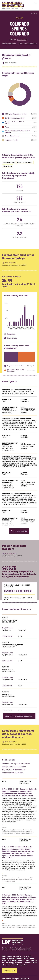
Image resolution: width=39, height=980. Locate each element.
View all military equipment (19, 716)
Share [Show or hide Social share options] (34, 14)
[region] (19, 460)
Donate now (9, 971)
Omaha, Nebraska (9, 162)
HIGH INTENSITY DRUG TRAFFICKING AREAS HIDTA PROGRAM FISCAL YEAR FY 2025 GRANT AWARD (18, 393)
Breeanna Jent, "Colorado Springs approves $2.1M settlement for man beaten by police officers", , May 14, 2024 (18, 880)
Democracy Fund (26, 950)
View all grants (19, 531)
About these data (9, 63)
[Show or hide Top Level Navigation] (35, 3)
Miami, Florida (8, 166)
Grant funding (22, 40)
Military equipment (9, 43)
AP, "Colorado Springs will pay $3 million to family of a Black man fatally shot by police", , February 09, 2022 (19, 927)
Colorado (20, 18)
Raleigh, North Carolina (25, 162)
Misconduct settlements (28, 43)
